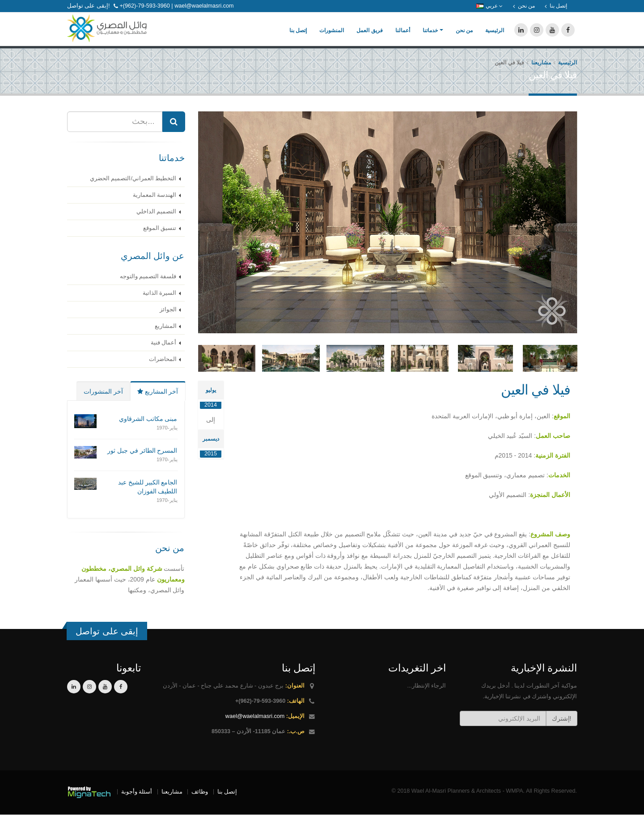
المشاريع (166, 336)
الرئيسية (495, 35)
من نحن (464, 35)
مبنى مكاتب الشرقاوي (148, 428)
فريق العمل (369, 35)
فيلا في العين (536, 399)
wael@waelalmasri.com (255, 726)
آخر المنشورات (103, 401)
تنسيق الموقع (160, 238)
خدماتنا (430, 35)
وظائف (200, 801)
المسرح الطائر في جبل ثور (142, 460)
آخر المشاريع (158, 401)
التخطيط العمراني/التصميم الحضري (133, 188)
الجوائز (168, 319)
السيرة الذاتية (160, 302)
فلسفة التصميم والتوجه (148, 286)
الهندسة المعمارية (155, 204)
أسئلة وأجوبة (137, 801)
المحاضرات (163, 369)
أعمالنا (403, 35)
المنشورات (332, 35)
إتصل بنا (298, 35)
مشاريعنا (541, 72)
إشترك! (562, 728)
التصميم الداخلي (157, 221)
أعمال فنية (164, 352)
